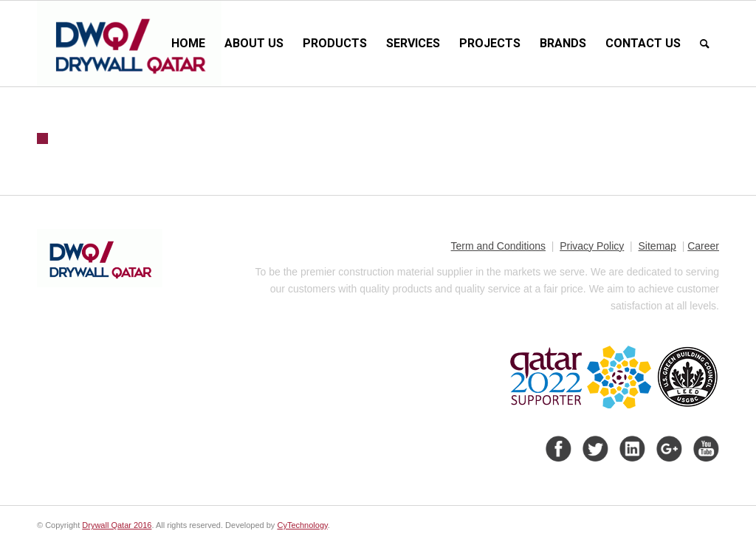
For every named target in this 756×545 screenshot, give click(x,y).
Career (703, 246)
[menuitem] (188, 44)
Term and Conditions (498, 246)
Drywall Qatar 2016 (117, 525)
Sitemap (657, 246)
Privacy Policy (592, 246)
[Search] (705, 44)
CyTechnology (302, 525)
